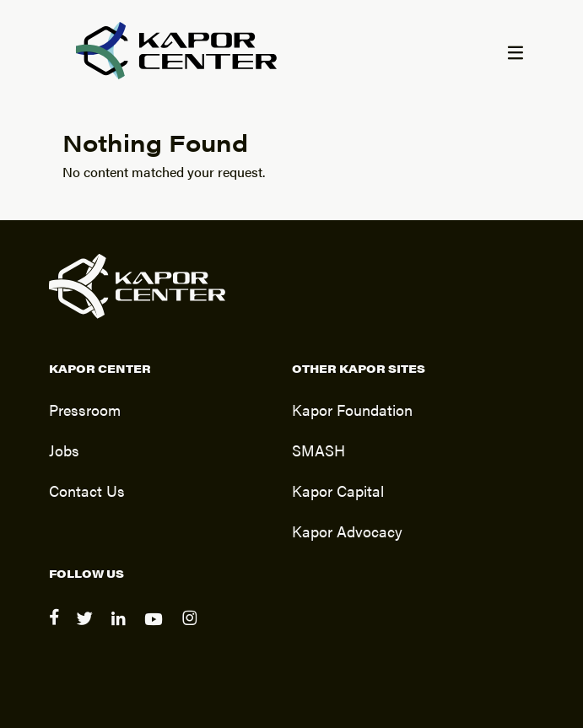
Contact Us (87, 490)
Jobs (64, 450)
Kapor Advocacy (347, 531)
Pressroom (85, 409)
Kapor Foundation (352, 409)
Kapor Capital (338, 490)
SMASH (318, 450)
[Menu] (515, 54)
